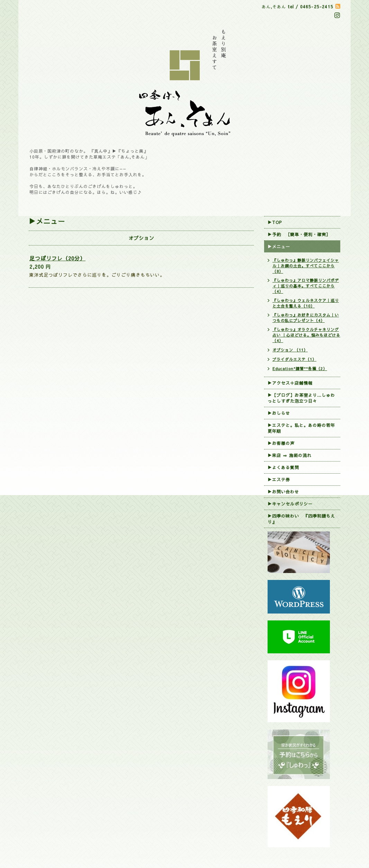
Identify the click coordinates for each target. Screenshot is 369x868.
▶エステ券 (279, 480)
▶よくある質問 (283, 467)
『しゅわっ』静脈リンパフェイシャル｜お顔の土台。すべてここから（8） (306, 266)
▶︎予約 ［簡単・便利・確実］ (299, 234)
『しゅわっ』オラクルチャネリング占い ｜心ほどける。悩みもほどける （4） (306, 335)
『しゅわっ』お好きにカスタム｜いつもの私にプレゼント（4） (306, 318)
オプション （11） (290, 350)
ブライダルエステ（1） (294, 359)
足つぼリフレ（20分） (57, 258)
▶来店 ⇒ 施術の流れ (290, 455)
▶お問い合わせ (283, 492)
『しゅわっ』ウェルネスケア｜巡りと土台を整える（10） (306, 303)
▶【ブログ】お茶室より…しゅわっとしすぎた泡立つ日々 (301, 398)
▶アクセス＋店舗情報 (290, 383)
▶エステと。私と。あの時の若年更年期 (301, 428)
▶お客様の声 (281, 443)
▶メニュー (279, 247)
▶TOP (275, 222)
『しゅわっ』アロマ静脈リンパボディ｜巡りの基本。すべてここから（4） (306, 286)
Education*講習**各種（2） (300, 369)
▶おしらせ (279, 413)
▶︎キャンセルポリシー (290, 504)
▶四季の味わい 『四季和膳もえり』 (301, 519)
